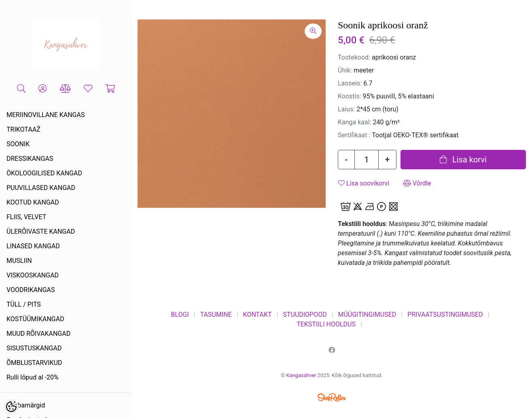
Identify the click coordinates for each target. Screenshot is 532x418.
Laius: (346, 109)
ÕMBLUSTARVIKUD (34, 363)
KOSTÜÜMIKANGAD (35, 319)
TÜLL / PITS (24, 304)
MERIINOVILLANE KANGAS (46, 115)
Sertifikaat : (354, 135)
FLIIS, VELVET (26, 217)
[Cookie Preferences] (11, 407)
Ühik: (345, 70)
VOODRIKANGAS (31, 290)
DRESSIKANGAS (30, 159)
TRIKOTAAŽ (23, 129)
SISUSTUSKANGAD (34, 348)
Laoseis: (350, 83)
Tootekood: (354, 57)
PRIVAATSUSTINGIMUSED (445, 315)
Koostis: (350, 96)
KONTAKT (258, 315)
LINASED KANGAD (33, 246)
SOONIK (18, 144)
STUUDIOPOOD (305, 315)
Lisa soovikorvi (364, 183)
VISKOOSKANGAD (33, 275)
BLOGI (180, 315)
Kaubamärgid (26, 405)
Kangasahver (301, 375)
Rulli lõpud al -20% (33, 377)
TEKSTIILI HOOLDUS (326, 324)
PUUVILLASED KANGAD (41, 188)
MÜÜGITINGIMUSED (367, 315)
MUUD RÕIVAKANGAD (38, 334)
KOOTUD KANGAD (33, 202)
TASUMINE (216, 315)
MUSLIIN (19, 261)
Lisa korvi (463, 160)
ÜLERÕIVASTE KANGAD (41, 231)
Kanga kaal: (355, 122)
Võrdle (417, 183)
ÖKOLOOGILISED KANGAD (44, 173)
